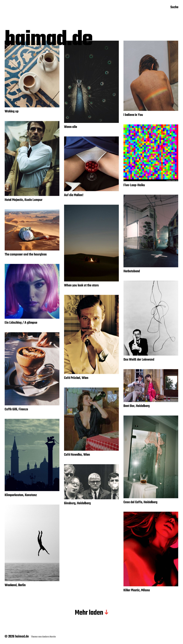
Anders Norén (49, 637)
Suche (174, 7)
